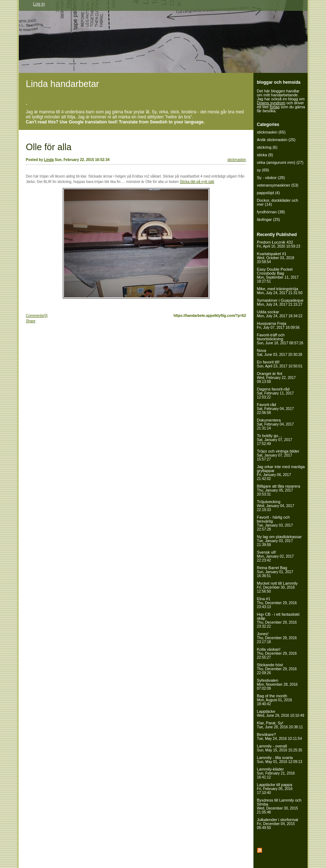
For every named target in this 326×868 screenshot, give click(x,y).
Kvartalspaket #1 (276, 258)
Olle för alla (49, 147)
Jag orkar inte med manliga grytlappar (281, 473)
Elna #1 (277, 603)
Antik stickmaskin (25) (276, 140)
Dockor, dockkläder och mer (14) (278, 202)
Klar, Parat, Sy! (280, 725)
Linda (49, 160)
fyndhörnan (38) (271, 212)
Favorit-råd (275, 409)
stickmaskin (237, 160)
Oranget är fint (277, 378)
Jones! (277, 638)
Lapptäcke (281, 713)
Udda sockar (280, 314)
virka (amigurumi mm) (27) (280, 162)
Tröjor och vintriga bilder (278, 455)
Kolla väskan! (277, 653)
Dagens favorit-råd (275, 393)
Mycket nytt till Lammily (277, 587)
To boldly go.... (275, 440)
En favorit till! (280, 364)
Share (31, 321)
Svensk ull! (275, 556)
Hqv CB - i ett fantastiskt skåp (278, 620)
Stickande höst (277, 669)
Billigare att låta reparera (279, 490)
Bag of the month (275, 700)
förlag (275, 107)
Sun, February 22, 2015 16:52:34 (82, 160)
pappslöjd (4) (269, 193)
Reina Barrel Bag (275, 572)
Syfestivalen (277, 684)
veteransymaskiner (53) (278, 185)
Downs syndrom (271, 103)
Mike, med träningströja (280, 291)
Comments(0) (37, 316)
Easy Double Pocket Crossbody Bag (278, 275)
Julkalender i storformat (278, 824)
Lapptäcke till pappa (275, 789)
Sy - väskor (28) (271, 178)
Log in (39, 4)
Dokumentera (275, 424)
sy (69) (263, 170)
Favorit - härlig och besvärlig (275, 523)
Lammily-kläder (276, 773)
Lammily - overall (280, 748)
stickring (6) (267, 147)
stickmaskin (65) (271, 132)
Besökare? (280, 736)
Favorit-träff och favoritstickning (280, 339)
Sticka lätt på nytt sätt (197, 182)
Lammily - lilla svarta (280, 760)
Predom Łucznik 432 (279, 244)
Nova (280, 352)
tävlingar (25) (269, 219)
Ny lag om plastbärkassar (279, 541)
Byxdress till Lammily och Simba (279, 806)
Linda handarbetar (63, 84)
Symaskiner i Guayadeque (280, 302)
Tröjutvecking (276, 506)
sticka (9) (265, 155)
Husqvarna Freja (278, 325)
